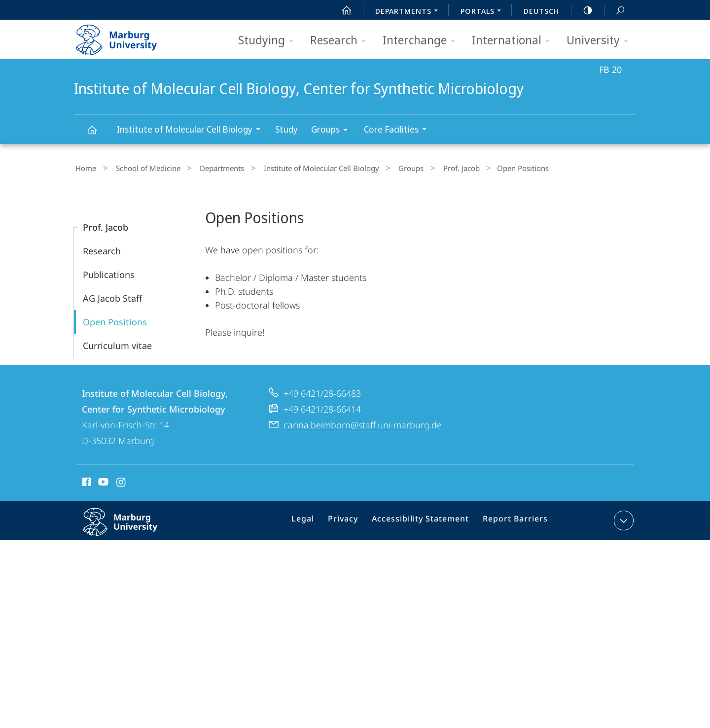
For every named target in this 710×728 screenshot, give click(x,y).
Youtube (102, 481)
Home (84, 167)
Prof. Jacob (426, 167)
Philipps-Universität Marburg (131, 527)
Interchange (422, 41)
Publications (109, 272)
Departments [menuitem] (409, 12)
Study (286, 129)
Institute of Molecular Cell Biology (192, 130)
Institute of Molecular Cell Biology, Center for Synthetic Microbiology (98, 134)
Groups (333, 131)
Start (341, 10)
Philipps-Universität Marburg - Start (127, 36)
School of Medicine (140, 167)
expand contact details (622, 518)
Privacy (352, 520)
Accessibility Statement (424, 520)
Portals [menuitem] (483, 12)
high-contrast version (582, 10)
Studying (269, 41)
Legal (316, 520)
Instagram (122, 481)
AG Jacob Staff (112, 296)
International (514, 41)
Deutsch (541, 11)
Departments (207, 167)
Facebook (86, 481)
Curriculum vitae (117, 343)
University (601, 41)
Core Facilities (398, 130)
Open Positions (115, 319)
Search (615, 11)
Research (341, 41)
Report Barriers (513, 520)
